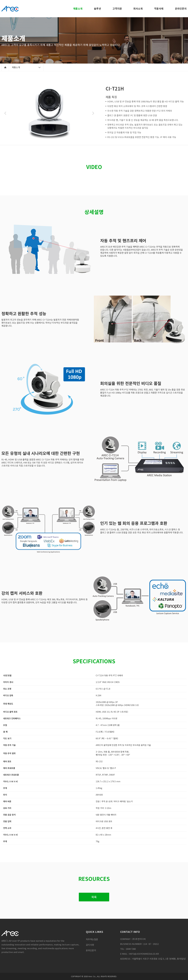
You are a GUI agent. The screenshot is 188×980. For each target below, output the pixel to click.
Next (93, 113)
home (5, 67)
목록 (94, 897)
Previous (5, 113)
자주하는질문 (92, 939)
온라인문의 (91, 950)
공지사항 (90, 945)
